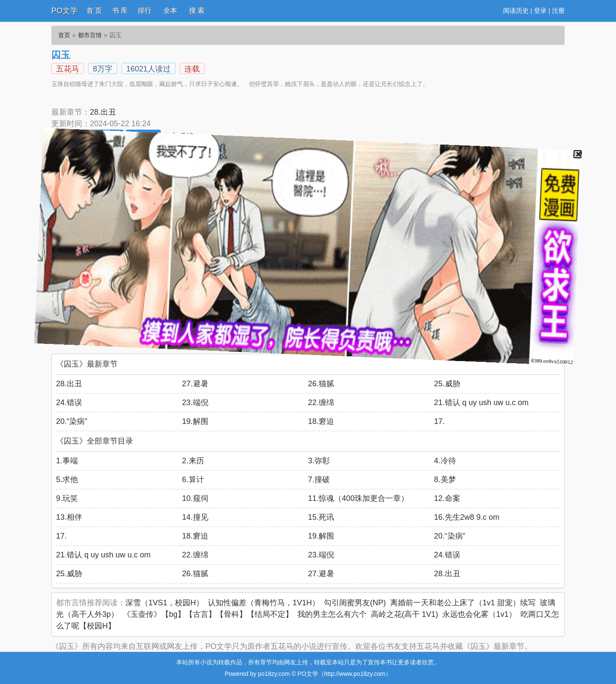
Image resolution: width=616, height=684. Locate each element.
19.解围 (195, 421)
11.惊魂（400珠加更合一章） (358, 498)
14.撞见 (195, 517)
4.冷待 (445, 461)
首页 (64, 35)
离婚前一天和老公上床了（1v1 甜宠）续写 (463, 603)
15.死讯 (321, 517)
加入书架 (143, 137)
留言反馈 (178, 136)
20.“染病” (72, 421)
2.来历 (193, 461)
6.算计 (193, 480)
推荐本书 (106, 137)
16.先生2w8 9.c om (467, 517)
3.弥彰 (319, 461)
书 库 (120, 10)
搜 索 (197, 10)
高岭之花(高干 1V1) (404, 614)
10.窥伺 (195, 498)
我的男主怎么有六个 (332, 614)
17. (440, 421)
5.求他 (67, 480)
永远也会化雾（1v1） (479, 614)
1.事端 (67, 461)
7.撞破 (319, 480)
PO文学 (65, 11)
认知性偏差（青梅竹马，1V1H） (264, 603)
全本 (170, 10)
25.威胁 (447, 384)
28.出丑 (103, 112)
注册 (558, 10)
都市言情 (90, 35)
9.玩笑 (67, 498)
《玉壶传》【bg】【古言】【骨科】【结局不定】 (208, 614)
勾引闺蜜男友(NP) (355, 603)
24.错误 (69, 403)
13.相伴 (69, 517)
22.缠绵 (321, 403)
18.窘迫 (321, 421)
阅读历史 (516, 10)
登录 (540, 10)
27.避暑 (195, 384)
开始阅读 (69, 137)
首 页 (94, 10)
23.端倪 (195, 403)
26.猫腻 (321, 384)
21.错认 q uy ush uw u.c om (481, 403)
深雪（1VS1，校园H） (164, 603)
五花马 (68, 69)
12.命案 (447, 498)
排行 (145, 10)
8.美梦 (445, 480)
